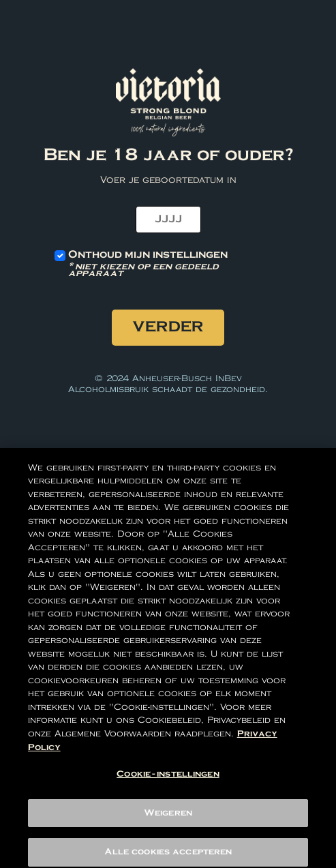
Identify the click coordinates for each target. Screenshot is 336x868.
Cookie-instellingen (168, 780)
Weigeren (168, 819)
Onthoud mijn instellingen (168, 263)
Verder (168, 327)
